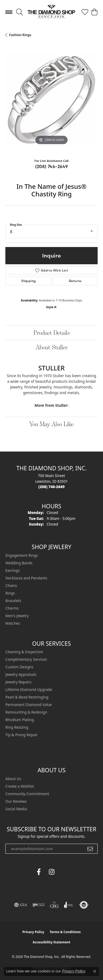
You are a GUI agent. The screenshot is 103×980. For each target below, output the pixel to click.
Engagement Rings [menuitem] (22, 555)
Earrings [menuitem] (13, 570)
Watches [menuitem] (13, 623)
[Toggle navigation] (9, 12)
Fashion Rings (20, 35)
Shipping (28, 281)
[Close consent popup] (95, 971)
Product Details (52, 333)
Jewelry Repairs (18, 682)
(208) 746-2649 (52, 166)
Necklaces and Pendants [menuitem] (26, 578)
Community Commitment (27, 794)
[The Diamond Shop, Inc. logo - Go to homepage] (51, 12)
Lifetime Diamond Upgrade (29, 689)
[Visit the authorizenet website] (84, 905)
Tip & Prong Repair (21, 735)
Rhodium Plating (20, 720)
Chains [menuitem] (11, 585)
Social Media (16, 809)
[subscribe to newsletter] (90, 849)
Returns (75, 281)
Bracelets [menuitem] (13, 601)
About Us (13, 779)
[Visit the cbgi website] (54, 905)
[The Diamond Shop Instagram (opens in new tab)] (64, 872)
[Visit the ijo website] (38, 905)
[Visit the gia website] (21, 905)
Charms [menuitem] (12, 608)
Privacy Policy (33, 932)
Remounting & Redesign (26, 712)
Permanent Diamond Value (29, 705)
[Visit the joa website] (69, 905)
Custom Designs (19, 667)
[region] (51, 100)
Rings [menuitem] (10, 593)
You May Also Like (51, 424)
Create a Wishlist (20, 786)
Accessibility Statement (51, 942)
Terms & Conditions (65, 932)
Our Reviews (16, 801)
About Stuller (52, 347)
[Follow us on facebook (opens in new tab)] (39, 872)
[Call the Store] (51, 487)
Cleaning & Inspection (24, 652)
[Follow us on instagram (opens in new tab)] (51, 872)
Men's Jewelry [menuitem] (17, 616)
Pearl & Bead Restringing (27, 697)
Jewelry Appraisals (21, 674)
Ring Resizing (17, 727)
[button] (19, 12)
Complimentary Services (26, 659)
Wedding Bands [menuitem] (19, 563)
